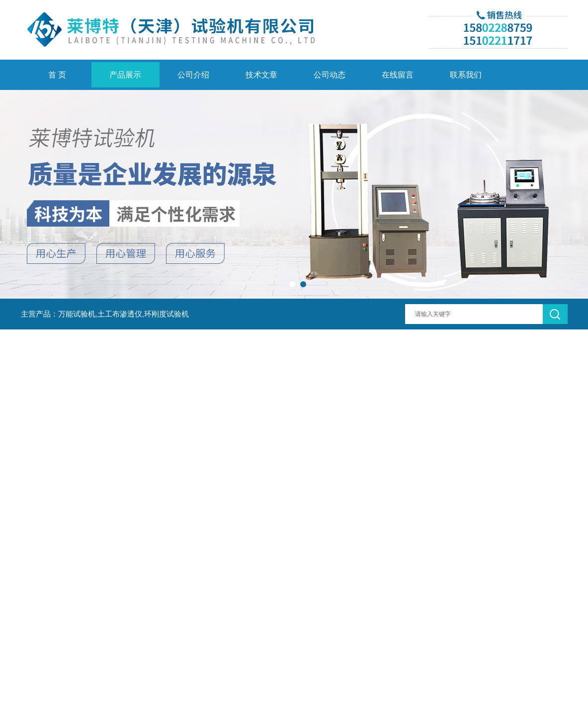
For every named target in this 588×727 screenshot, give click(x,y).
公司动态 (330, 75)
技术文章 (261, 75)
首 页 (57, 75)
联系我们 (466, 75)
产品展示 (125, 75)
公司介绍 (193, 75)
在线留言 (398, 75)
